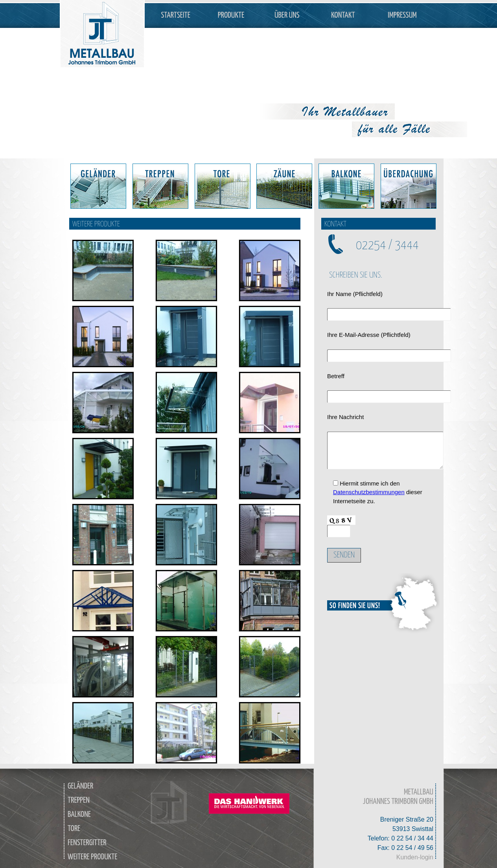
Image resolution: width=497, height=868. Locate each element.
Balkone (79, 815)
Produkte (231, 15)
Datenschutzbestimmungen (369, 492)
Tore (74, 829)
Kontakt (343, 15)
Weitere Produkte (96, 224)
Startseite (176, 15)
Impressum (402, 15)
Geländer (80, 786)
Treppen (79, 800)
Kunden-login (415, 857)
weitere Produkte (93, 857)
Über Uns (287, 15)
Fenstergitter (87, 843)
